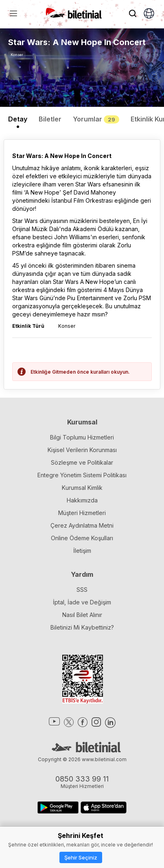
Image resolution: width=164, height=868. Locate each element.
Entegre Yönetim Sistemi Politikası (82, 475)
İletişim (82, 551)
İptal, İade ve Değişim (82, 602)
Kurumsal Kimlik (82, 488)
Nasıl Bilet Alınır (82, 615)
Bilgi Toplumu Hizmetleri (82, 437)
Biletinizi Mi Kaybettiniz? (82, 627)
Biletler (50, 119)
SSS (82, 590)
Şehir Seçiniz (81, 857)
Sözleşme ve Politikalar (82, 462)
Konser (17, 55)
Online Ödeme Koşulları (82, 538)
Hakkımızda (82, 500)
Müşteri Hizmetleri (82, 513)
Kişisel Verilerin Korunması (82, 450)
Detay (18, 119)
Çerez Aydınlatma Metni (82, 525)
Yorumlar (96, 119)
